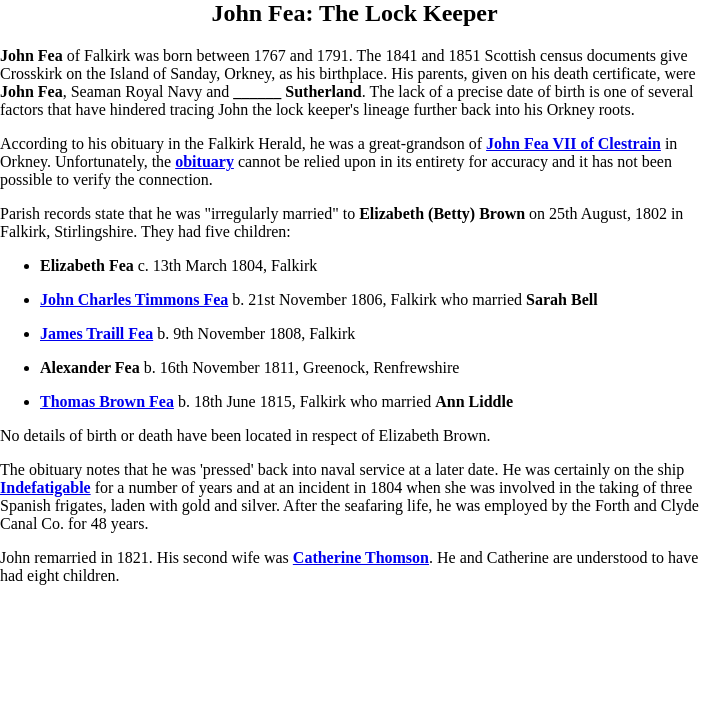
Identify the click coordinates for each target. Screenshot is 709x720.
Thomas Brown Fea (107, 401)
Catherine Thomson (361, 557)
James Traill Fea (96, 333)
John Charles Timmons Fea (134, 299)
